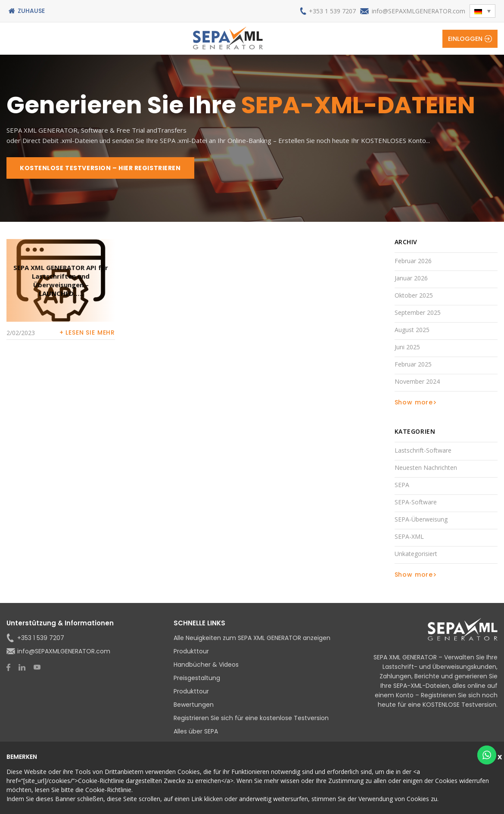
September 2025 (418, 312)
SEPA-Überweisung (421, 519)
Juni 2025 (407, 347)
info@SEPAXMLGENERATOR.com (418, 11)
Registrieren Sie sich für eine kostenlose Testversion (251, 718)
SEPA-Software (416, 502)
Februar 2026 (413, 261)
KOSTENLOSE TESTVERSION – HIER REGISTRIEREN (100, 168)
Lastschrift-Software (423, 450)
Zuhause (31, 11)
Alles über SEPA (196, 731)
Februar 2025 (413, 364)
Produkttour (191, 651)
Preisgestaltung (197, 678)
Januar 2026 (411, 278)
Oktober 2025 (414, 295)
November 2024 (417, 381)
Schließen (501, 756)
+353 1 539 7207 (332, 11)
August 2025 (412, 330)
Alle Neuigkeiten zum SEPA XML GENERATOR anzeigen (252, 638)
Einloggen (465, 39)
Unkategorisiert (416, 554)
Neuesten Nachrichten (426, 468)
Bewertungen (194, 705)
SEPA (402, 485)
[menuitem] (482, 11)
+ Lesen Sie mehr (87, 332)
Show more (414, 402)
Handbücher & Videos (206, 665)
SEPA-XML (409, 536)
